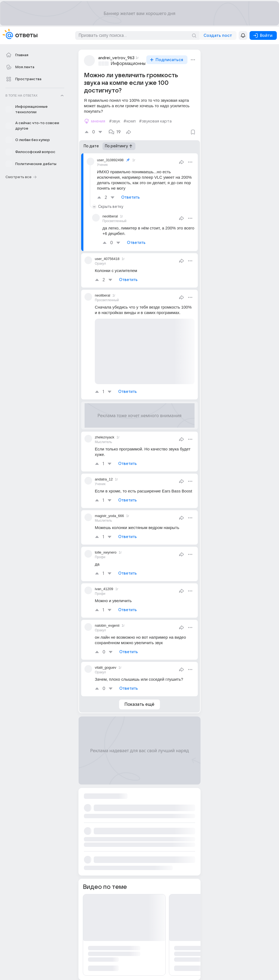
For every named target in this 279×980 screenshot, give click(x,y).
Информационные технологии (142, 64)
